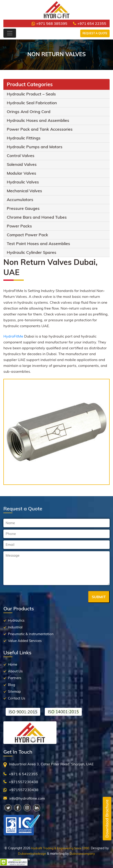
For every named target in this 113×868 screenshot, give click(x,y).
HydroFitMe (13, 336)
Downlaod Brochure (107, 819)
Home (13, 664)
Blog (12, 685)
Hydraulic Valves (23, 182)
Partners (15, 678)
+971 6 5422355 (23, 774)
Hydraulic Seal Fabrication (32, 103)
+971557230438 (24, 782)
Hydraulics (16, 620)
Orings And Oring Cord (29, 112)
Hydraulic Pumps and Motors (35, 147)
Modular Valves (21, 173)
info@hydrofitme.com (27, 798)
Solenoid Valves (22, 164)
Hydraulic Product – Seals (31, 94)
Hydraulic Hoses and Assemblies (38, 120)
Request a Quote (95, 33)
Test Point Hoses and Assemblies (38, 244)
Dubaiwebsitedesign (32, 854)
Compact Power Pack (27, 235)
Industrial (15, 627)
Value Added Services (25, 641)
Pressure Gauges (23, 208)
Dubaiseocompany (82, 854)
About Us (15, 671)
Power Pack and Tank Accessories (40, 129)
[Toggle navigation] (10, 33)
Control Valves (21, 156)
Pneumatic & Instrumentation (31, 634)
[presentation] (38, 597)
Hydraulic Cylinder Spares (32, 252)
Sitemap (14, 691)
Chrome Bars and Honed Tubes (37, 217)
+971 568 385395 (49, 23)
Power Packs (19, 226)
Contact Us (16, 698)
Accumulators (20, 200)
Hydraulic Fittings (24, 138)
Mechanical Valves (24, 191)
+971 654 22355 (90, 23)
